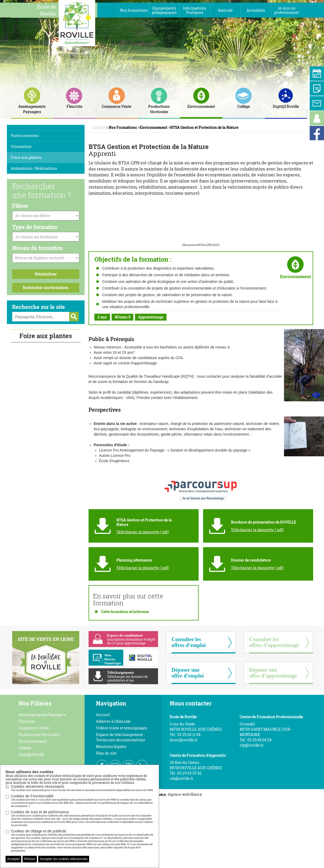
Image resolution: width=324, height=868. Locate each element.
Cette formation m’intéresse (125, 612)
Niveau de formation (38, 248)
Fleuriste (27, 721)
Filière (20, 206)
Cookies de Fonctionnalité (82, 801)
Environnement (33, 741)
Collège (25, 748)
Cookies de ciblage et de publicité (82, 841)
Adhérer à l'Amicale (113, 721)
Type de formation (35, 227)
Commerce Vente (34, 728)
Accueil (103, 715)
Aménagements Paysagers (42, 715)
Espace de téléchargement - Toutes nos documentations (121, 737)
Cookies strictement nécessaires (82, 788)
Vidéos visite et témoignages (122, 728)
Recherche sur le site (39, 307)
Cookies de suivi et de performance (82, 818)
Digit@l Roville (32, 754)
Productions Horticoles (39, 735)
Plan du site (106, 753)
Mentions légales (111, 746)
